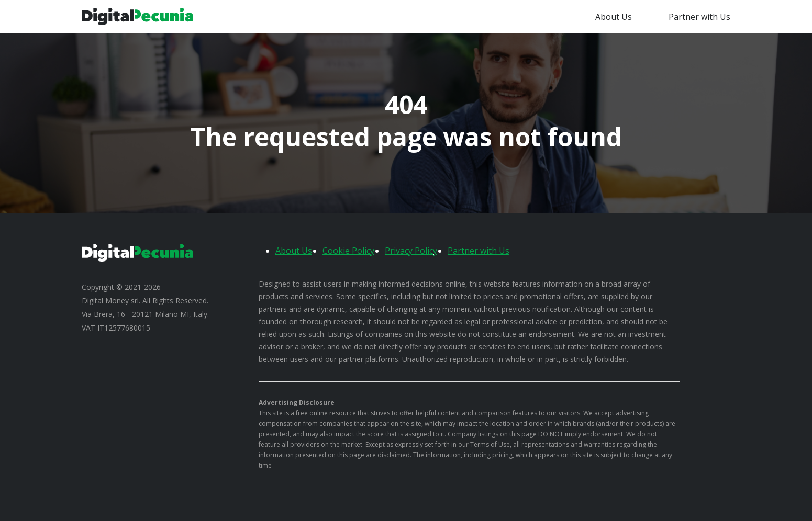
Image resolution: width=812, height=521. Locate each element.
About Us (614, 17)
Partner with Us (699, 17)
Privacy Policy (411, 251)
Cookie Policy (348, 251)
